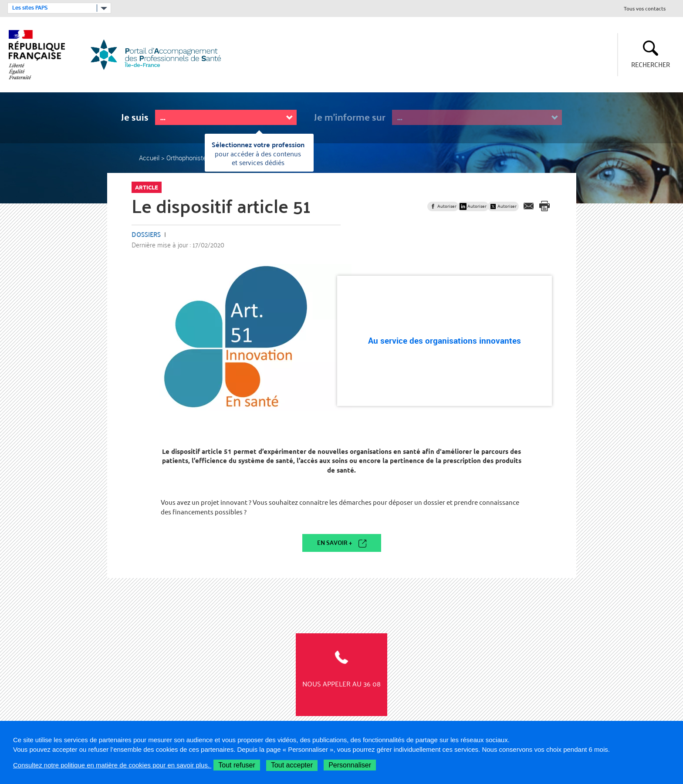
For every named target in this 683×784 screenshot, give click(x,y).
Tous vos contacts (645, 9)
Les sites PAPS (30, 8)
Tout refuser (237, 765)
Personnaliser (350, 765)
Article (147, 187)
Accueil (149, 158)
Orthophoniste (186, 158)
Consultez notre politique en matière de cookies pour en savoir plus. (112, 765)
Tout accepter (292, 765)
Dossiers (146, 234)
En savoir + (335, 542)
